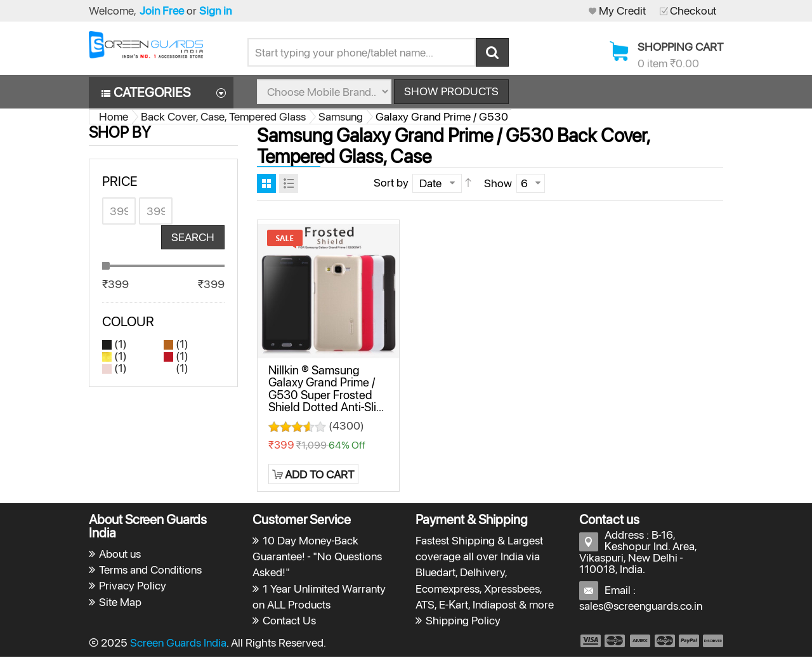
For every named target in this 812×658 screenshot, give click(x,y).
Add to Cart (319, 475)
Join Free (162, 10)
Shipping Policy (463, 621)
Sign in (215, 10)
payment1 (590, 642)
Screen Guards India (178, 643)
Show (498, 184)
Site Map (120, 602)
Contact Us (289, 621)
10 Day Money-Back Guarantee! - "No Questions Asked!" (318, 557)
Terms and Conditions (150, 570)
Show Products (451, 92)
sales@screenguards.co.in (641, 606)
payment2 (615, 642)
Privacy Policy (133, 587)
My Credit (622, 10)
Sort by (391, 183)
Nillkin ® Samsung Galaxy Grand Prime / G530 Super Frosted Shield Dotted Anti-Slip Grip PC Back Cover (325, 395)
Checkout (693, 10)
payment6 (712, 642)
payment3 (641, 642)
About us (120, 554)
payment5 (689, 642)
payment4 (666, 642)
